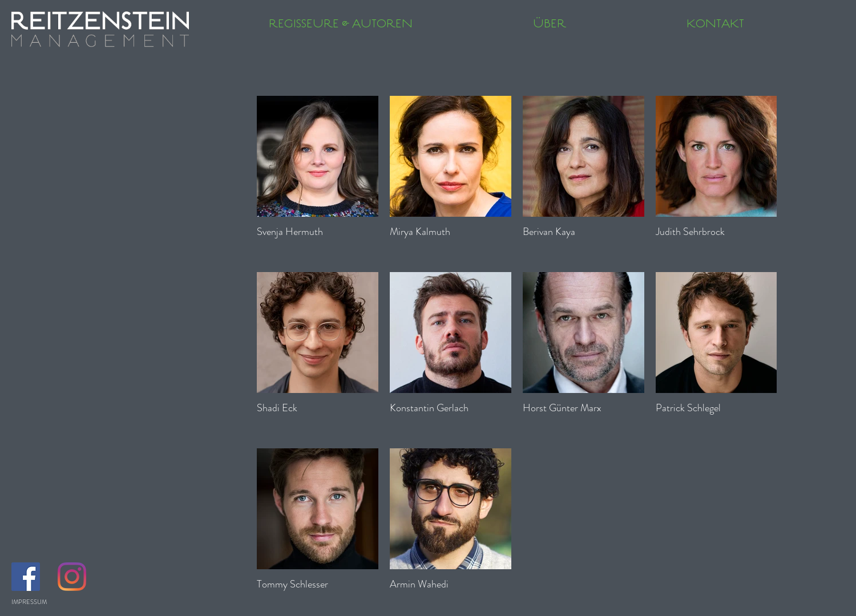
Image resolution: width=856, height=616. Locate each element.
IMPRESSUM (29, 602)
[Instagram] (72, 577)
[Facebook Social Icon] (26, 577)
